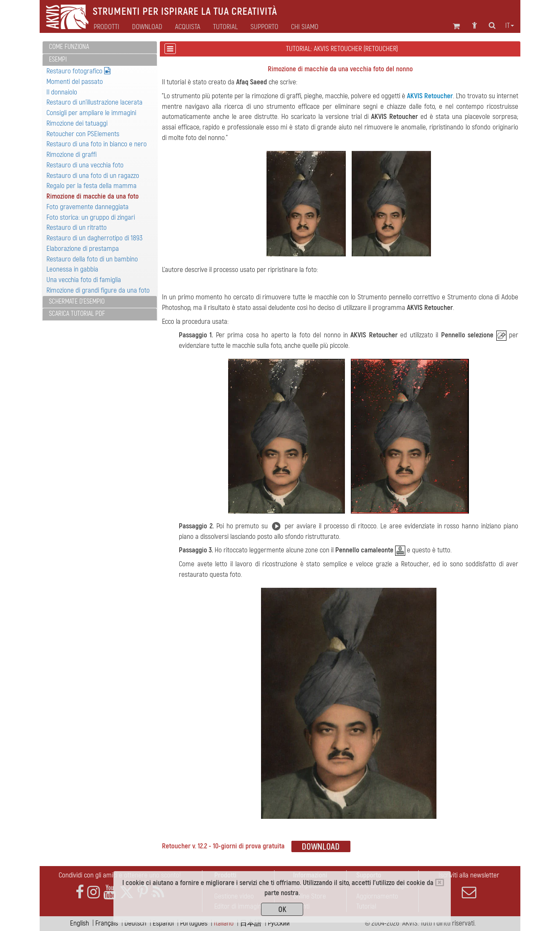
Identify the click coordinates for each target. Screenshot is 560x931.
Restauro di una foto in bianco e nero (97, 144)
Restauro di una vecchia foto (85, 165)
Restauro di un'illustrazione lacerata (94, 102)
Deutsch (135, 923)
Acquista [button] (188, 27)
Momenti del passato (75, 82)
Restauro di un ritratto (77, 227)
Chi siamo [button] (305, 27)
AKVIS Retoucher (430, 96)
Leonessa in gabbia (72, 269)
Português (194, 923)
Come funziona (69, 47)
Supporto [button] (264, 27)
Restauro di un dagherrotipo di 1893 (94, 238)
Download (147, 27)
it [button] (510, 26)
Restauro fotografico (78, 71)
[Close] (440, 883)
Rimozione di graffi (71, 155)
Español (163, 923)
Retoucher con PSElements (83, 134)
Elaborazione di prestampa (83, 249)
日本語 (251, 923)
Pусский (279, 923)
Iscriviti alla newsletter (469, 885)
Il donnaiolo (62, 92)
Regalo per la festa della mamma (92, 186)
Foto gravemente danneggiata (87, 207)
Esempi (58, 59)
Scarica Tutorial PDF (77, 314)
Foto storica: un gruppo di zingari (91, 217)
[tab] (100, 47)
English (79, 923)
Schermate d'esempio (77, 301)
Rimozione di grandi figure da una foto (98, 290)
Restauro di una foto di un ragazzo (93, 176)
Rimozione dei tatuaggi (77, 123)
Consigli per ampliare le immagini (91, 113)
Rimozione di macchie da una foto (93, 196)
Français (107, 923)
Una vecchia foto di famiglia (84, 280)
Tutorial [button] (225, 27)
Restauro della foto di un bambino (92, 259)
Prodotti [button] (106, 27)
